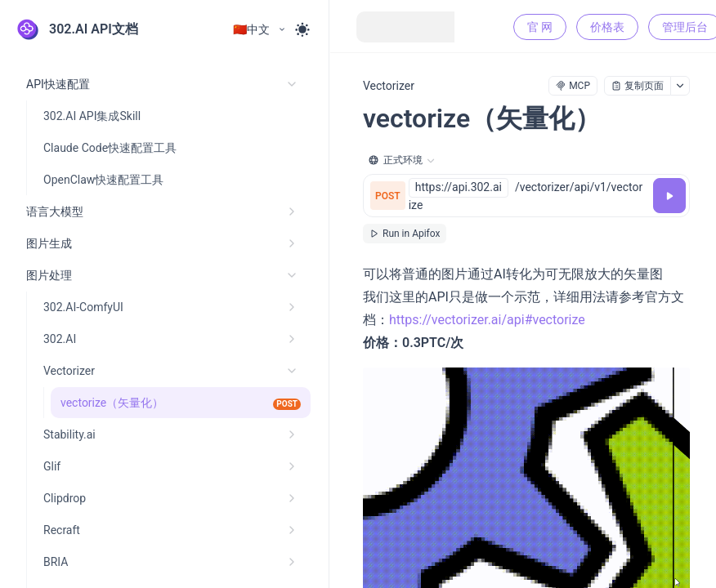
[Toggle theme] (302, 29)
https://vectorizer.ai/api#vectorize (487, 320)
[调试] (669, 196)
